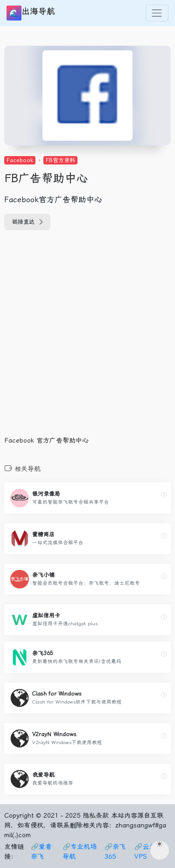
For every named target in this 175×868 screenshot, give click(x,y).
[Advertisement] (87, 338)
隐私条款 (96, 815)
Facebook (20, 160)
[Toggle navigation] (157, 13)
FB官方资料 (60, 160)
